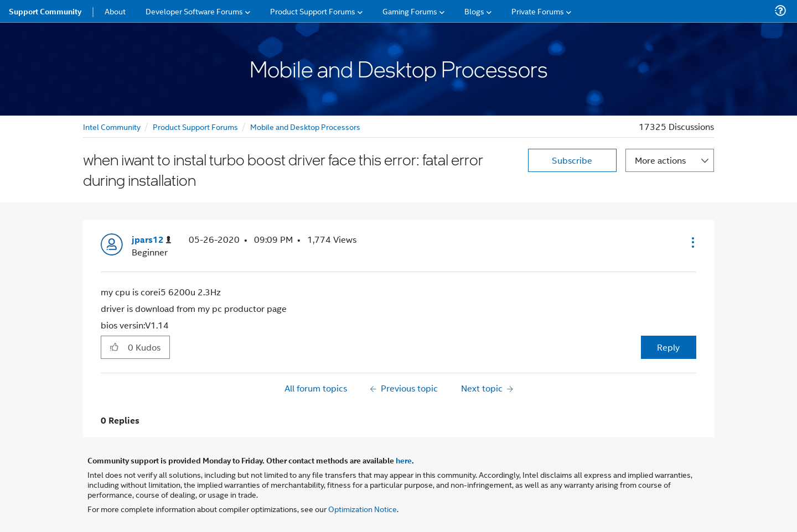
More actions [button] (660, 160)
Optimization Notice (363, 508)
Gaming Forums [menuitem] (410, 11)
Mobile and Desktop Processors (305, 126)
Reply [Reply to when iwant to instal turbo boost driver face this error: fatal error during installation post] (668, 347)
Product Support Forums (195, 126)
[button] (692, 242)
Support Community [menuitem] (45, 11)
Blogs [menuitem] (474, 11)
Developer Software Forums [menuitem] (194, 11)
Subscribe (572, 160)
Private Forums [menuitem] (538, 11)
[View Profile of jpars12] (151, 240)
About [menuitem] (115, 11)
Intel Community (112, 126)
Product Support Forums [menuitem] (313, 11)
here (404, 460)
